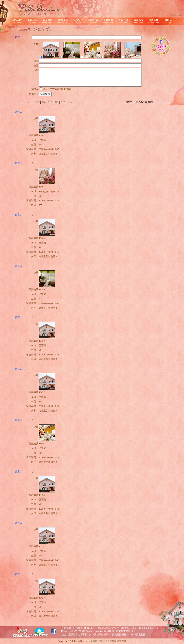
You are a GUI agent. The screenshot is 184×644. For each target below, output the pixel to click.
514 (44, 102)
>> (71, 102)
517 (63, 102)
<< (30, 102)
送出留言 (45, 94)
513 (37, 102)
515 (50, 102)
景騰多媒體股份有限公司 (103, 641)
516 (56, 102)
